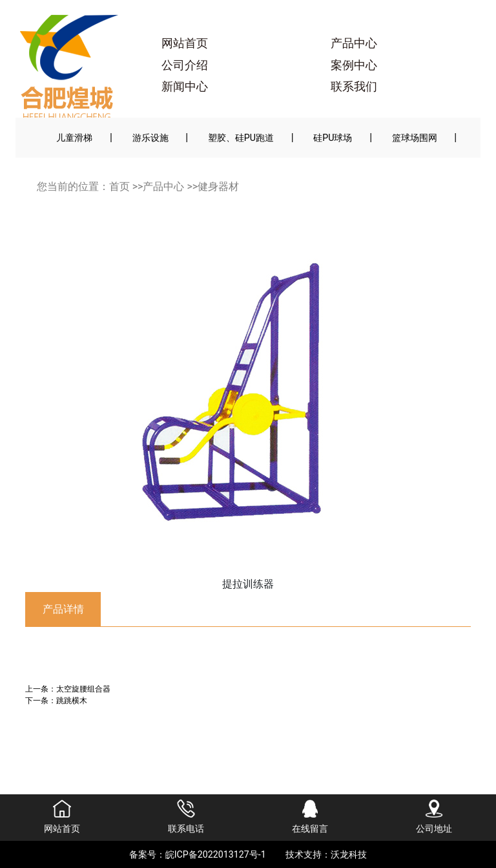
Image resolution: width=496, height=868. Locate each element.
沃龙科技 (349, 854)
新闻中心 (185, 87)
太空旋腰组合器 (83, 689)
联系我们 (354, 87)
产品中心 (354, 43)
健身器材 (218, 186)
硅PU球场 (333, 138)
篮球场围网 (415, 138)
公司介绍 (185, 65)
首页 (119, 186)
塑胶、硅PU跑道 (241, 138)
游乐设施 (150, 138)
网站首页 (185, 43)
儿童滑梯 (74, 138)
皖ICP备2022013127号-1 (216, 854)
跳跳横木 (72, 700)
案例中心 (354, 65)
